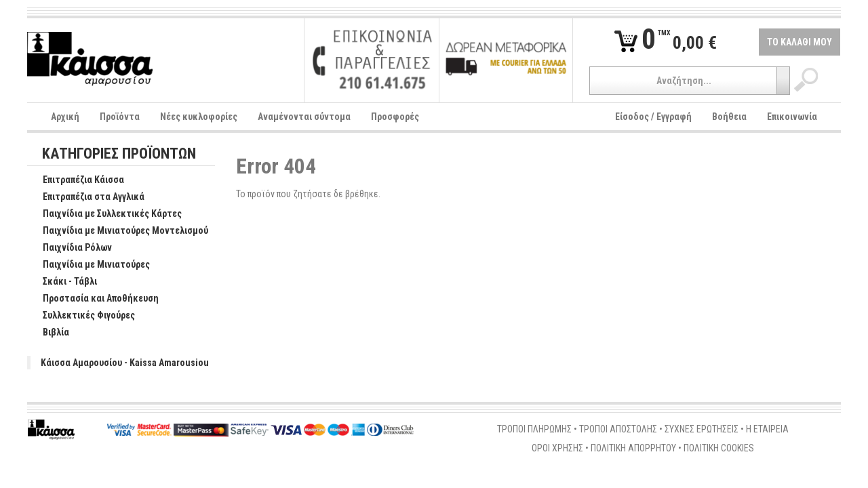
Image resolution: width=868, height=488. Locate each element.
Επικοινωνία (792, 117)
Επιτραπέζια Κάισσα (76, 180)
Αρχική (65, 117)
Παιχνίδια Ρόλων (70, 248)
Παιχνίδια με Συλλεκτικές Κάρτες (105, 214)
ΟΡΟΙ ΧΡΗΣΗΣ (557, 448)
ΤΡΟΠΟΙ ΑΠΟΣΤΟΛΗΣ (618, 429)
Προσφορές (395, 117)
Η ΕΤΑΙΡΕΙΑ (767, 429)
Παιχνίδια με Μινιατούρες (89, 265)
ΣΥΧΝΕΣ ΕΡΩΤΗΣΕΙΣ (702, 429)
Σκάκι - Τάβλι (63, 282)
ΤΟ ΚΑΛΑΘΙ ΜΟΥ (800, 42)
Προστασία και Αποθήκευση (94, 299)
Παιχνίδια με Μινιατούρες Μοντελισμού (118, 231)
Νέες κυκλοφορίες (199, 117)
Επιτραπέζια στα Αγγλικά (86, 197)
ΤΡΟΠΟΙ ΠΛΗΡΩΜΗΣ (534, 429)
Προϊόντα (120, 117)
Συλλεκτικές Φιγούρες (82, 316)
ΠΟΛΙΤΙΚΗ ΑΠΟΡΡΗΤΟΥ (633, 448)
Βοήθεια (729, 117)
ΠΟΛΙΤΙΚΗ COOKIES (719, 448)
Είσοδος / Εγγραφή (653, 117)
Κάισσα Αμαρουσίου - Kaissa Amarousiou (125, 363)
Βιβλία (49, 333)
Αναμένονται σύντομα (304, 117)
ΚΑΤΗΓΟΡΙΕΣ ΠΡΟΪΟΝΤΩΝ (119, 154)
